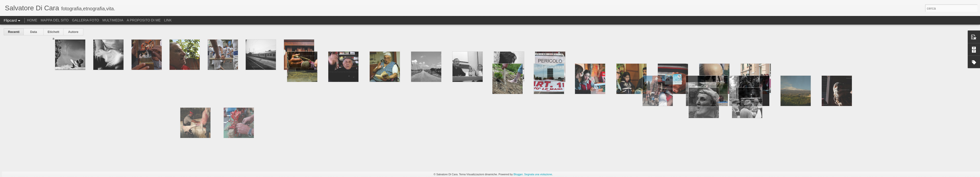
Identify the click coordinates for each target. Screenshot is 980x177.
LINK (168, 20)
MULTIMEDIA (113, 20)
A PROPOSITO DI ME (144, 20)
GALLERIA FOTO (86, 20)
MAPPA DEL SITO (55, 20)
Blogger (518, 174)
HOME (32, 20)
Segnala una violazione (538, 174)
